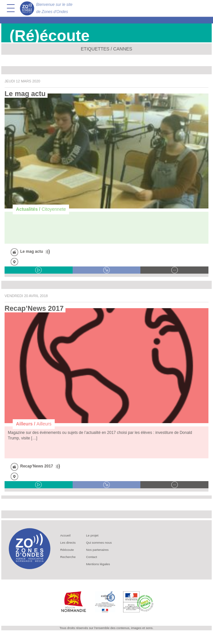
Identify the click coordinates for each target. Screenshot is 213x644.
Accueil (65, 535)
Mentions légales (98, 564)
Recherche (68, 557)
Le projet (92, 535)
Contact (92, 557)
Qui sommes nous (99, 543)
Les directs (68, 543)
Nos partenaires (97, 550)
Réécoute (67, 550)
